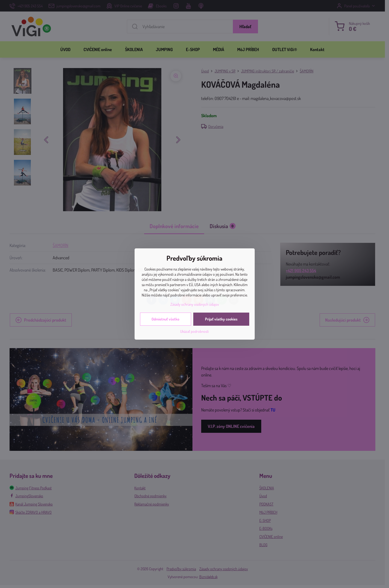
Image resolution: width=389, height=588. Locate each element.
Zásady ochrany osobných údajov (195, 304)
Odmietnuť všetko (165, 319)
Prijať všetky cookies (221, 319)
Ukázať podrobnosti (194, 331)
